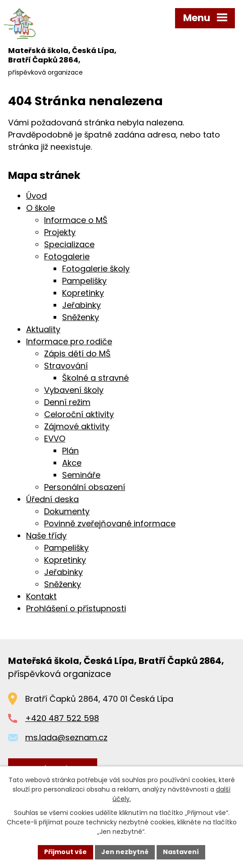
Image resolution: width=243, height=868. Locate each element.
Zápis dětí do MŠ (77, 354)
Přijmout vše (65, 852)
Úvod (36, 196)
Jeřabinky (81, 305)
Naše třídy (46, 536)
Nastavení (181, 852)
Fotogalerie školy (96, 269)
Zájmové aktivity (77, 426)
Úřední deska (52, 499)
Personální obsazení (85, 487)
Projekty (60, 232)
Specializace (69, 244)
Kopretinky (83, 293)
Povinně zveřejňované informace (110, 523)
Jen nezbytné (125, 852)
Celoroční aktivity (79, 414)
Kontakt (41, 596)
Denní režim (67, 402)
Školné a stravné (95, 378)
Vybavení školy (74, 390)
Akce (72, 463)
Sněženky (81, 317)
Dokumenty (67, 511)
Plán (70, 451)
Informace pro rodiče (69, 341)
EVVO (55, 438)
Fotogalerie (67, 256)
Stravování (66, 366)
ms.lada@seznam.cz (66, 737)
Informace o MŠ (76, 220)
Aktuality (43, 329)
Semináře (81, 475)
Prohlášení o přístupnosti (76, 608)
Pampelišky (84, 281)
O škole (40, 208)
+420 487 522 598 (62, 718)
